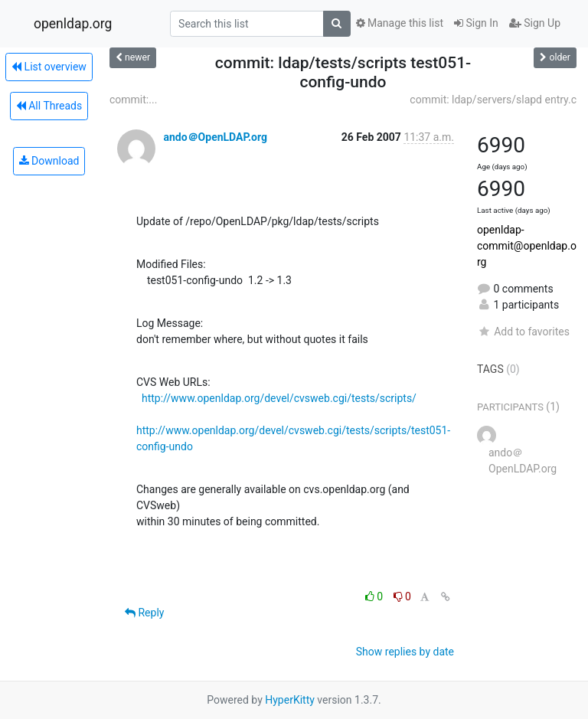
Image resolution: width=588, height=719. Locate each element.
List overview (49, 67)
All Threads (49, 106)
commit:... (133, 100)
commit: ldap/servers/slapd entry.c (493, 100)
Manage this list (400, 23)
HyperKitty (290, 700)
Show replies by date (405, 652)
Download (49, 161)
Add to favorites (523, 332)
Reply (144, 613)
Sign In (476, 23)
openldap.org (73, 24)
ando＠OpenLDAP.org (215, 137)
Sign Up (535, 23)
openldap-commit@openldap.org (527, 246)
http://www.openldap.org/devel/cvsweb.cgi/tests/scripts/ (279, 398)
